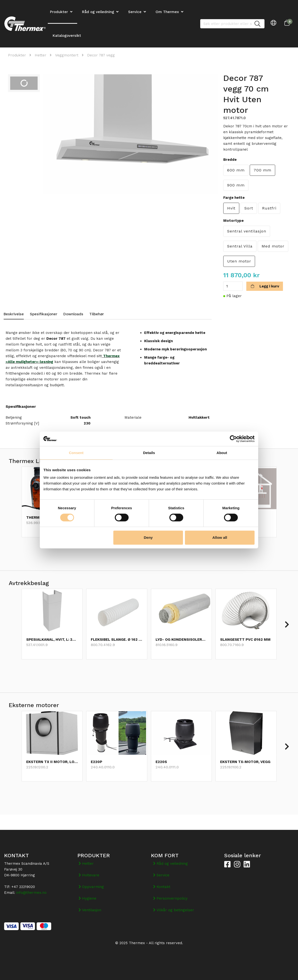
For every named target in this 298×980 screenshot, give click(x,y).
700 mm (262, 170)
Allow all (220, 537)
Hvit (231, 208)
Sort (249, 208)
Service (135, 12)
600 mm (236, 170)
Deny (148, 537)
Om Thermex (167, 12)
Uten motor (239, 261)
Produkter (17, 55)
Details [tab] (149, 453)
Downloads (73, 314)
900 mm (236, 185)
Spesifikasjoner (44, 314)
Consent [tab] (76, 453)
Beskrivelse (14, 314)
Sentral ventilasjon (247, 231)
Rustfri (269, 208)
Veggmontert (67, 55)
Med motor (273, 246)
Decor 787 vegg (101, 55)
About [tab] (222, 453)
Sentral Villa (240, 246)
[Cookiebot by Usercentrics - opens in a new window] (233, 439)
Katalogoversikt (67, 36)
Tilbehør (97, 314)
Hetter (41, 55)
